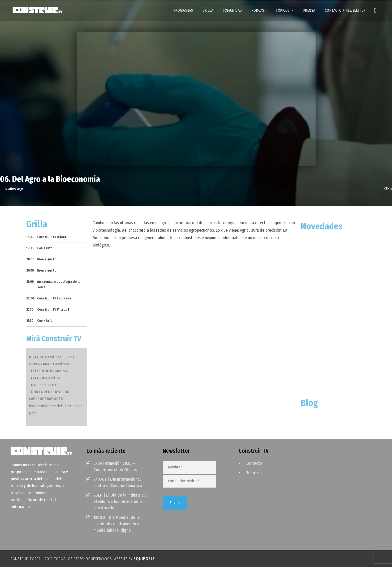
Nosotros (254, 473)
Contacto (254, 463)
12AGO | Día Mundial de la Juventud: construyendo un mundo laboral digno (117, 524)
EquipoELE (144, 559)
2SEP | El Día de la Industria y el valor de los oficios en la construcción (120, 502)
